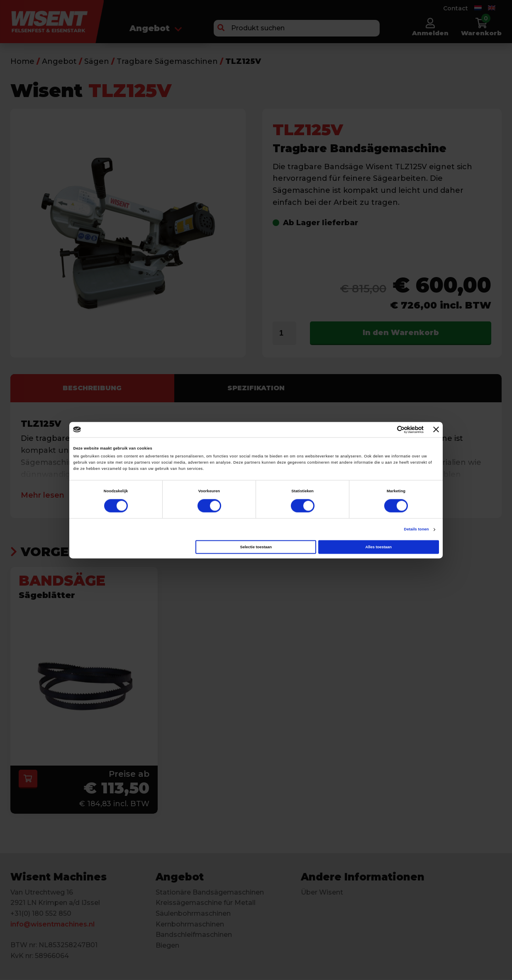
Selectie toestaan (256, 547)
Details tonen (417, 530)
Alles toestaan (378, 547)
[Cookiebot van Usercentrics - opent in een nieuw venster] (387, 429)
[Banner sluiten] (436, 430)
